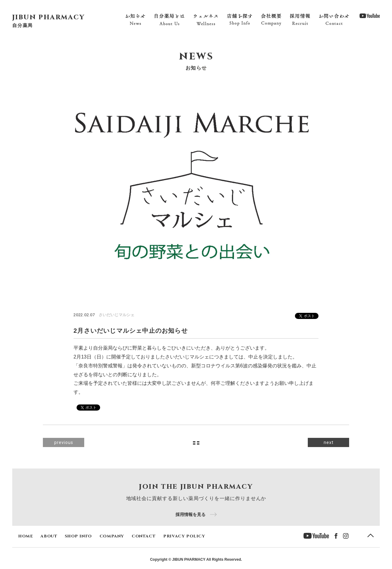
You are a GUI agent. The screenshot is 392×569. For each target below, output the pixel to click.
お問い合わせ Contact (334, 20)
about (49, 536)
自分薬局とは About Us (170, 20)
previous (64, 442)
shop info (78, 536)
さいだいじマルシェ (117, 315)
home (26, 536)
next (329, 442)
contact (144, 536)
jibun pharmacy (49, 17)
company (112, 536)
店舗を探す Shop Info (239, 20)
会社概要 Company (271, 20)
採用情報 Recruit (300, 20)
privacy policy (184, 536)
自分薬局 (23, 25)
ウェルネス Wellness (206, 20)
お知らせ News (135, 20)
